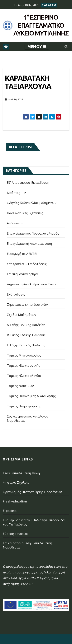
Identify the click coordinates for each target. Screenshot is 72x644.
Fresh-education (15, 501)
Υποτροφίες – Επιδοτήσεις (27, 264)
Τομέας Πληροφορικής (24, 406)
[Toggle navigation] (37, 47)
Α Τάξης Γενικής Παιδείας (26, 325)
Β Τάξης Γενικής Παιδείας (26, 335)
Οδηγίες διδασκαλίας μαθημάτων (32, 203)
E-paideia (10, 511)
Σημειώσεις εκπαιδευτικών (27, 305)
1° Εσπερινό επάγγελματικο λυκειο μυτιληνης (41, 25)
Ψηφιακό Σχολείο (16, 483)
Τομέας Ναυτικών (20, 386)
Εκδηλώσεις (16, 294)
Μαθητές (13, 193)
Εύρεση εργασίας (16, 534)
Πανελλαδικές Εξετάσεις (25, 213)
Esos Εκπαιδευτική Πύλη (21, 473)
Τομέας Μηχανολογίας (24, 355)
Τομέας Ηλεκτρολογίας (24, 376)
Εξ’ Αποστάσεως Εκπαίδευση (28, 183)
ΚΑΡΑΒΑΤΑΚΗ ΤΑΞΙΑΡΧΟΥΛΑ (28, 82)
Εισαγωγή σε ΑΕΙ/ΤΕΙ (22, 254)
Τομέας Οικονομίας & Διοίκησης (31, 396)
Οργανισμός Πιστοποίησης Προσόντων (32, 492)
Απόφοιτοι (15, 223)
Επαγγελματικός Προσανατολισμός (33, 233)
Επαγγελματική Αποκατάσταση (29, 244)
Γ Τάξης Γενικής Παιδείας (26, 345)
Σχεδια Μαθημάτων (22, 315)
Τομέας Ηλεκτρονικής (23, 366)
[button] (66, 47)
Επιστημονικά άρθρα (22, 274)
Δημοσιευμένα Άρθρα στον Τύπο (31, 284)
